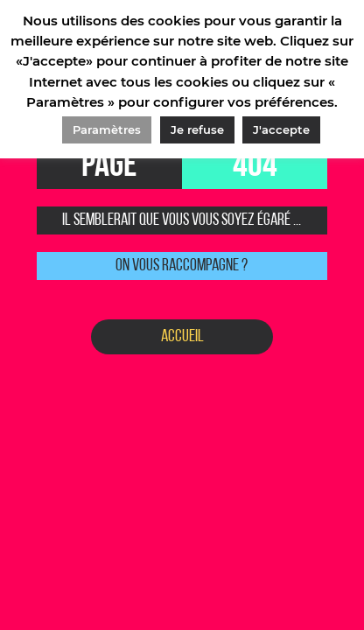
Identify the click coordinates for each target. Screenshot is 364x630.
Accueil (182, 337)
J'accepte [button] (281, 129)
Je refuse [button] (197, 129)
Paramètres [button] (107, 129)
